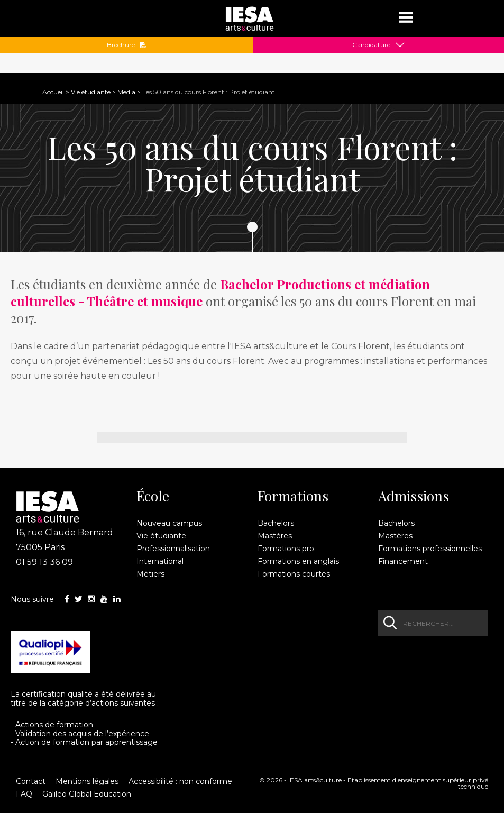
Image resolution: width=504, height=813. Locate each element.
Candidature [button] (371, 45)
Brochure (127, 45)
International (160, 561)
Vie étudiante (91, 92)
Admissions (414, 496)
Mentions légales (87, 781)
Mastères (275, 536)
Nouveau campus (169, 523)
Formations (293, 496)
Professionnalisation (173, 549)
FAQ (24, 794)
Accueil (53, 92)
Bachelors (276, 523)
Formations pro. (287, 549)
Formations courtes (294, 574)
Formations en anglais (298, 561)
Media (126, 92)
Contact (31, 781)
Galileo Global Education (87, 794)
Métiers (150, 574)
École (153, 496)
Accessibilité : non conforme (180, 781)
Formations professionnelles (430, 549)
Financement (403, 561)
